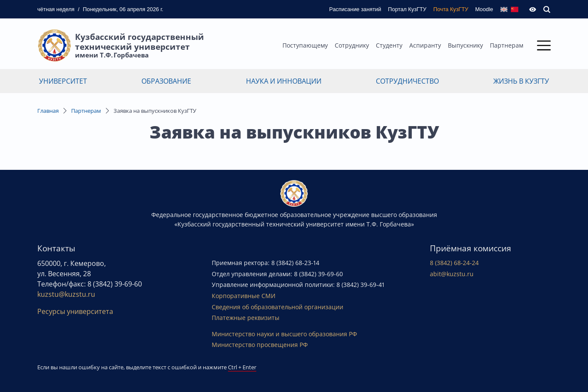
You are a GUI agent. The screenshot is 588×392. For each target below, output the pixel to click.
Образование (166, 81)
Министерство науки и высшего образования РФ (284, 334)
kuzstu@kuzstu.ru (66, 294)
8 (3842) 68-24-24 (454, 263)
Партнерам (507, 45)
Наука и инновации (284, 81)
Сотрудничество (407, 81)
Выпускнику (465, 45)
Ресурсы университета (75, 311)
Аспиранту (425, 45)
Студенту (389, 45)
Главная (48, 111)
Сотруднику (352, 45)
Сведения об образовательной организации (277, 307)
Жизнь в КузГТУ (521, 81)
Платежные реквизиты (246, 318)
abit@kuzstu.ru (452, 274)
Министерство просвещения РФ (260, 345)
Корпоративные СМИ (244, 296)
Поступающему (305, 45)
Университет (63, 81)
